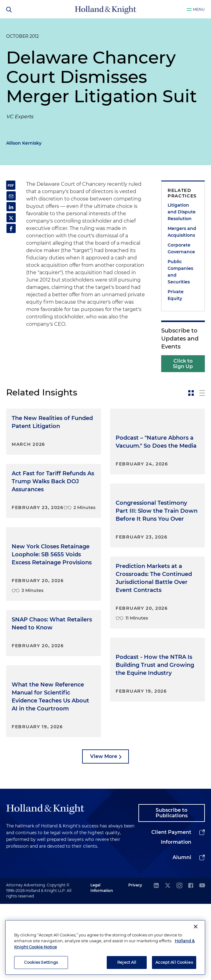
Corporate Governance (181, 248)
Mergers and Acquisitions (182, 232)
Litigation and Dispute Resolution (182, 212)
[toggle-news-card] (191, 393)
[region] (105, 947)
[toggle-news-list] (202, 393)
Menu (199, 9)
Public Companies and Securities (180, 272)
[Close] (196, 927)
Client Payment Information (171, 913)
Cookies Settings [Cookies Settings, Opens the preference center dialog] (41, 962)
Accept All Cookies (174, 962)
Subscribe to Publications (172, 889)
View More (104, 832)
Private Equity (176, 295)
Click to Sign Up (183, 364)
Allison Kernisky (24, 143)
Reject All (127, 962)
